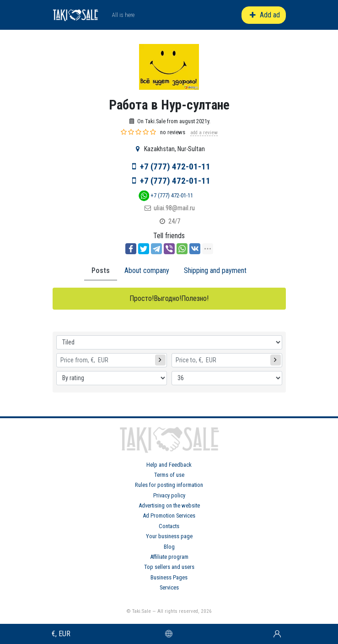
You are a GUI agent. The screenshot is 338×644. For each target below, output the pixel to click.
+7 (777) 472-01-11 (175, 166)
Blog (169, 547)
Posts (101, 270)
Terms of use (169, 475)
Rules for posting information (169, 485)
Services (169, 587)
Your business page (169, 536)
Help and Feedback (169, 465)
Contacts (169, 526)
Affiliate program (169, 557)
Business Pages (169, 577)
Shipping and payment (215, 270)
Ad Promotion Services (169, 516)
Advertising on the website (169, 505)
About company (147, 270)
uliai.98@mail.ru (174, 208)
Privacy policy (169, 495)
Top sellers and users (169, 567)
